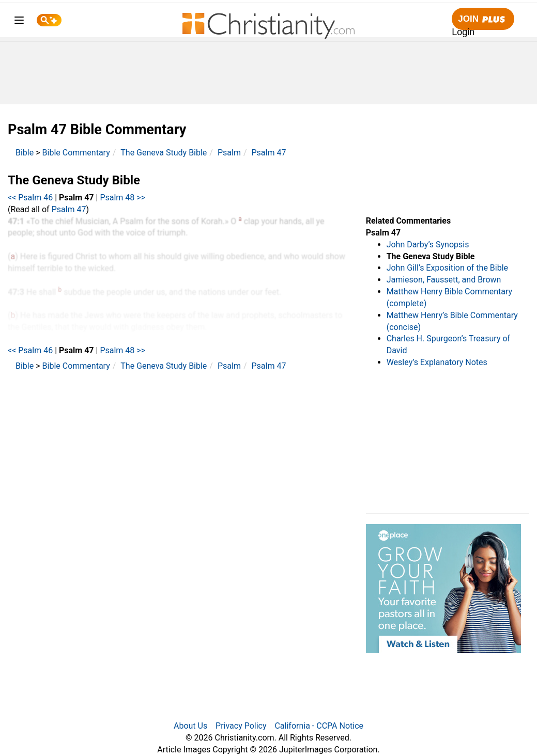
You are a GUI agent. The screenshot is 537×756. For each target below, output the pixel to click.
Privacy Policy (241, 726)
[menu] (19, 22)
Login (463, 32)
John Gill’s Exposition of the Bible (447, 268)
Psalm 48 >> (122, 198)
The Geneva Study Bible (164, 153)
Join (483, 19)
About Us (190, 726)
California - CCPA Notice (319, 726)
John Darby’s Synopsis (428, 245)
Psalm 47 (269, 153)
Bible (25, 153)
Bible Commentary (76, 153)
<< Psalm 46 (30, 198)
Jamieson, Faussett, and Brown (444, 280)
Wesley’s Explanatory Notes (437, 362)
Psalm (229, 153)
